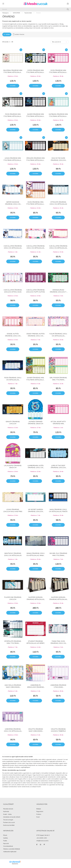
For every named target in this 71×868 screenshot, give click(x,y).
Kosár (38, 819)
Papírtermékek (28, 15)
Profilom (39, 816)
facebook (37, 846)
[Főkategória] (5, 15)
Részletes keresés (8, 811)
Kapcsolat (6, 845)
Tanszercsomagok (8, 822)
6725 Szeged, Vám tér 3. (43, 837)
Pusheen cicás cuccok (9, 824)
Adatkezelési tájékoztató (10, 854)
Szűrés (8, 36)
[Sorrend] (59, 44)
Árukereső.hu (15, 866)
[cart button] (68, 4)
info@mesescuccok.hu (42, 843)
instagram (40, 846)
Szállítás (6, 840)
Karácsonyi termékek (9, 827)
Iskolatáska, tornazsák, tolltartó (12, 819)
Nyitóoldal (6, 813)
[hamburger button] (3, 4)
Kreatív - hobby (7, 816)
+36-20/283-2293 (42, 840)
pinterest (44, 846)
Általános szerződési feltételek (12, 851)
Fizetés (5, 843)
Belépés (39, 811)
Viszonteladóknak (8, 848)
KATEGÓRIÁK (17, 15)
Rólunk (5, 837)
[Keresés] (35, 9)
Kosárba (13, 88)
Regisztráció (40, 814)
